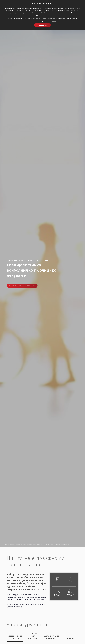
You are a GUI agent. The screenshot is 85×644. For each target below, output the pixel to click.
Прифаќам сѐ (42, 25)
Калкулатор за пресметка (22, 286)
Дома (6, 544)
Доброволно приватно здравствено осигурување (28, 544)
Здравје (12, 544)
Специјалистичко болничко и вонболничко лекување (56, 544)
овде (54, 21)
